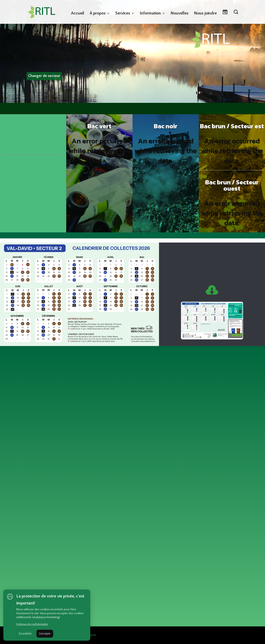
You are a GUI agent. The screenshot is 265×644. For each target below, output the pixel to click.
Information (150, 14)
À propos (98, 14)
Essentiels (25, 634)
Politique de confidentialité (32, 624)
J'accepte (45, 634)
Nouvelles (179, 14)
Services (123, 14)
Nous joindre (205, 14)
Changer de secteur (44, 76)
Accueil (78, 14)
